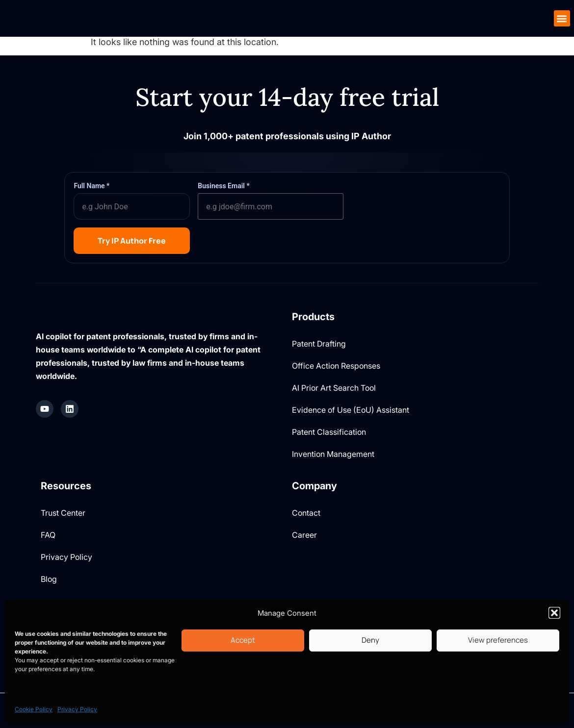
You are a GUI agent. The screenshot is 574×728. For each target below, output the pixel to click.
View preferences (498, 640)
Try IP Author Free (132, 241)
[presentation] (426, 201)
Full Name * (91, 186)
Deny (370, 640)
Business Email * (223, 186)
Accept (243, 640)
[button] (554, 613)
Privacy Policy (77, 709)
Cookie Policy (34, 709)
